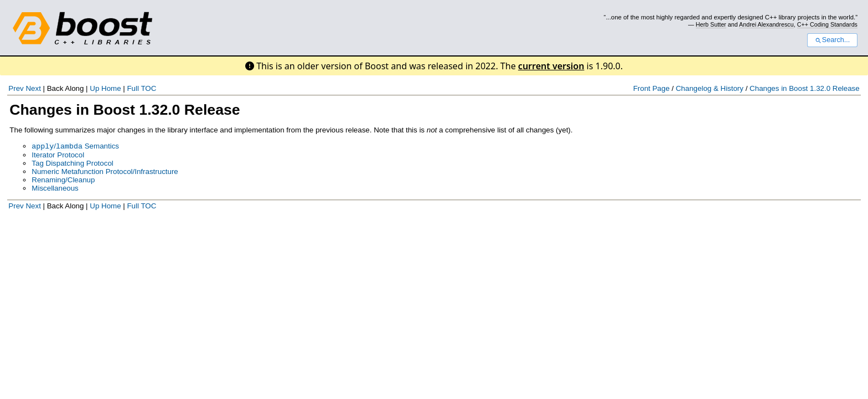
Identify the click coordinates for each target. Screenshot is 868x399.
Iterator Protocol (58, 156)
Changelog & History (710, 88)
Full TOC (141, 88)
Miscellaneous (55, 189)
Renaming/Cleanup (63, 181)
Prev (16, 88)
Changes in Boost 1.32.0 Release (805, 88)
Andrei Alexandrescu (766, 24)
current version (551, 66)
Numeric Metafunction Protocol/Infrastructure (105, 173)
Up (94, 88)
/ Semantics (75, 147)
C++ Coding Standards (827, 24)
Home (111, 88)
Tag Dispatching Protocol (72, 164)
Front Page (652, 88)
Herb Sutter (711, 24)
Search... (832, 40)
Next (33, 88)
